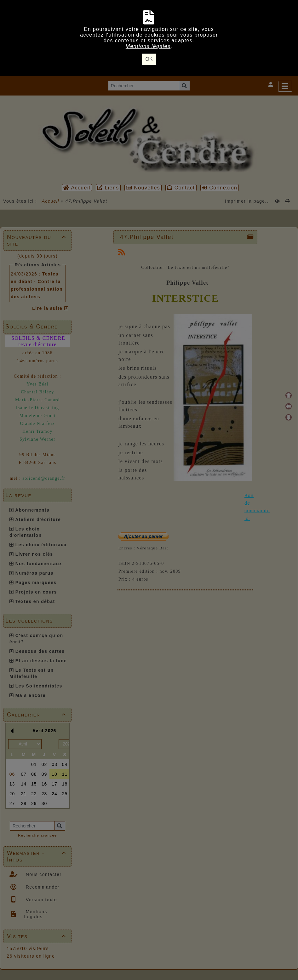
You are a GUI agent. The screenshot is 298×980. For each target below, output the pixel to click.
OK (149, 59)
